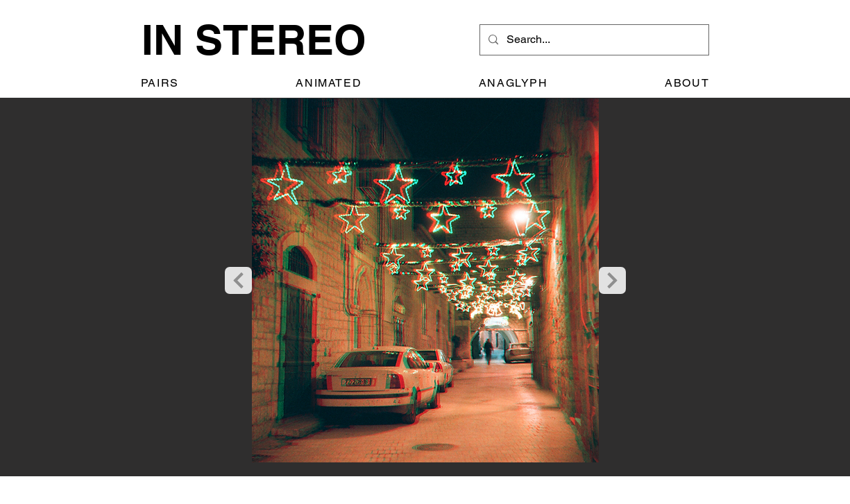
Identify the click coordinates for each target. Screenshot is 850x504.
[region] (425, 287)
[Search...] (593, 40)
